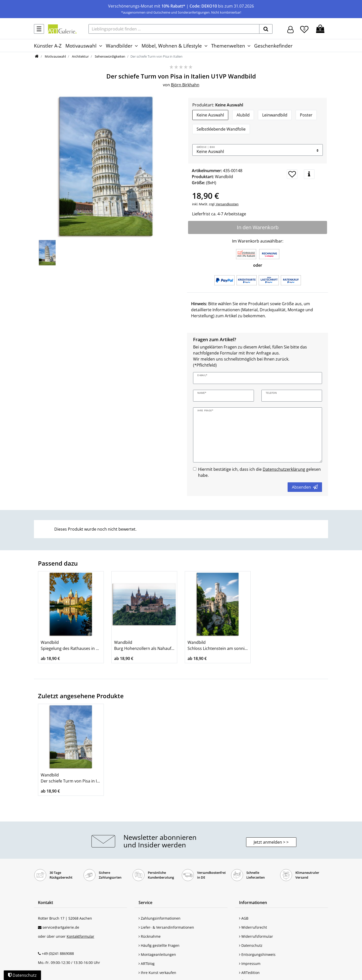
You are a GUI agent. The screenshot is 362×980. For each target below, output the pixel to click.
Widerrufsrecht (253, 927)
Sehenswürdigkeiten (110, 56)
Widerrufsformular (256, 936)
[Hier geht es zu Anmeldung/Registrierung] (290, 29)
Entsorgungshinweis (257, 954)
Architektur (80, 56)
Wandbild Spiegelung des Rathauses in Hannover (71, 645)
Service (145, 903)
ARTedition (249, 973)
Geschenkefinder (273, 46)
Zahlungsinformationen (160, 918)
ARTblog (147, 964)
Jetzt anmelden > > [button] (271, 842)
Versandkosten (227, 204)
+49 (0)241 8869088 (58, 953)
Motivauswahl (81, 46)
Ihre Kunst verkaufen (157, 973)
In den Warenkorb (258, 227)
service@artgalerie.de (61, 927)
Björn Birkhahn (185, 85)
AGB (244, 918)
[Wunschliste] (304, 29)
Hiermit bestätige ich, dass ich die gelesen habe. (259, 472)
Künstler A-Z (48, 46)
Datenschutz (251, 945)
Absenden (305, 487)
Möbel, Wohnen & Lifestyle (172, 46)
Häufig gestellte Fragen (159, 945)
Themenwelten (228, 46)
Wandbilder (119, 46)
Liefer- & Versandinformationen (166, 927)
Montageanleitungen (157, 954)
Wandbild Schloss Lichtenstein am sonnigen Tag (218, 645)
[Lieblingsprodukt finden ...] (174, 29)
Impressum (250, 964)
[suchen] (266, 29)
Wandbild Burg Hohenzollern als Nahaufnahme (144, 645)
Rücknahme (150, 936)
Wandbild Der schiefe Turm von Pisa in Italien (71, 778)
